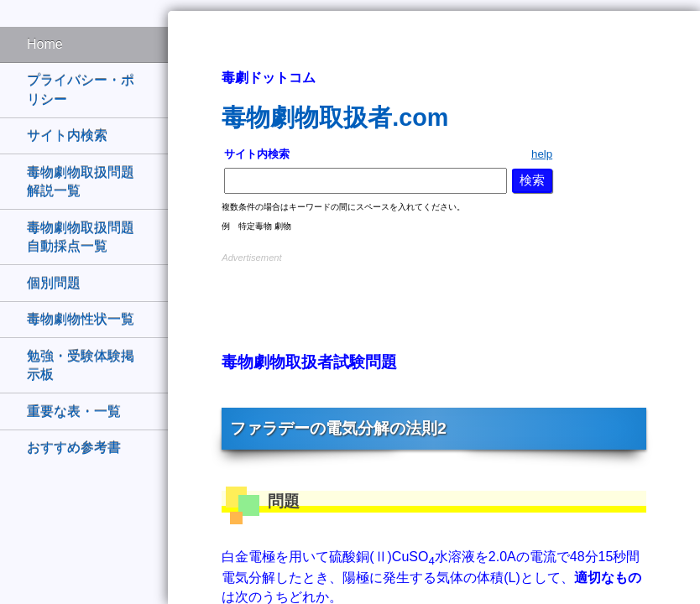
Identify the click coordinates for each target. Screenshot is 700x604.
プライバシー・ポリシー (81, 89)
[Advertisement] (434, 291)
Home (45, 44)
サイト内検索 (67, 135)
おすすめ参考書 (74, 448)
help (542, 154)
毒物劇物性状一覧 (81, 319)
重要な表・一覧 (74, 411)
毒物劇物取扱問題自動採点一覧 (81, 237)
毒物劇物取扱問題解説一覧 (81, 182)
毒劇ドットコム (269, 78)
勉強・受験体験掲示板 (81, 365)
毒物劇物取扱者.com (335, 117)
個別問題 (54, 283)
